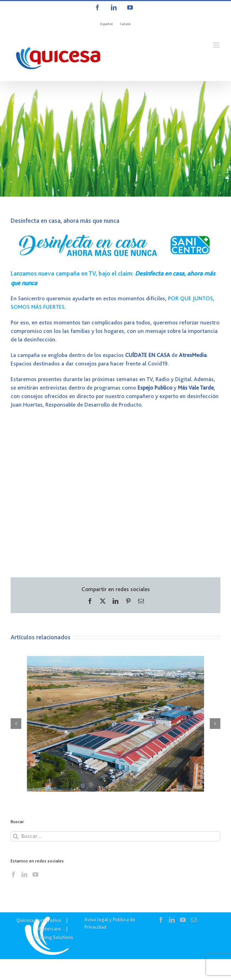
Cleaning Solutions (53, 937)
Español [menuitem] (106, 24)
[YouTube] (35, 874)
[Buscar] (16, 836)
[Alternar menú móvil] (217, 45)
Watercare (49, 929)
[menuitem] (106, 24)
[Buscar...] (115, 836)
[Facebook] (13, 874)
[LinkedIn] (24, 874)
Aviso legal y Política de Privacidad (110, 923)
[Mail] (194, 920)
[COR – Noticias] (115, 139)
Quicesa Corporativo (39, 920)
